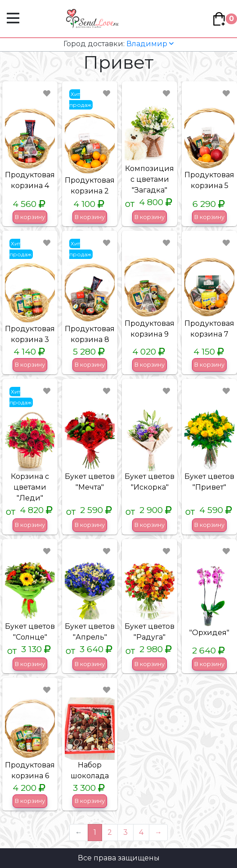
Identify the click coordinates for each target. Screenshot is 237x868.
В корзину (30, 217)
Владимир (118, 44)
